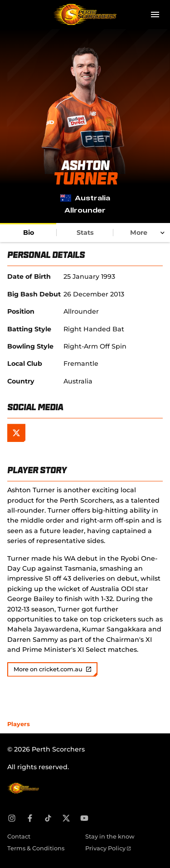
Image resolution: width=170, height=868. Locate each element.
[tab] (28, 233)
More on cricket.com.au (52, 669)
